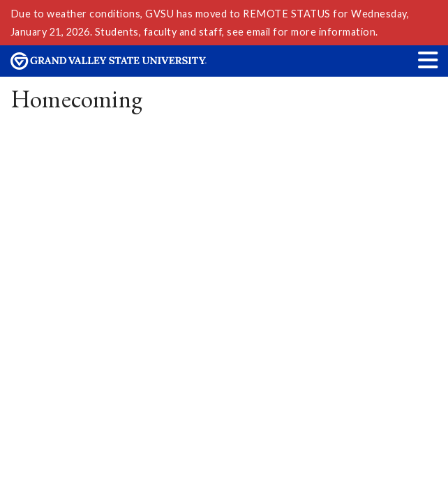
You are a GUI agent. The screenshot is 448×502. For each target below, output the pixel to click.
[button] (428, 60)
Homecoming (77, 99)
